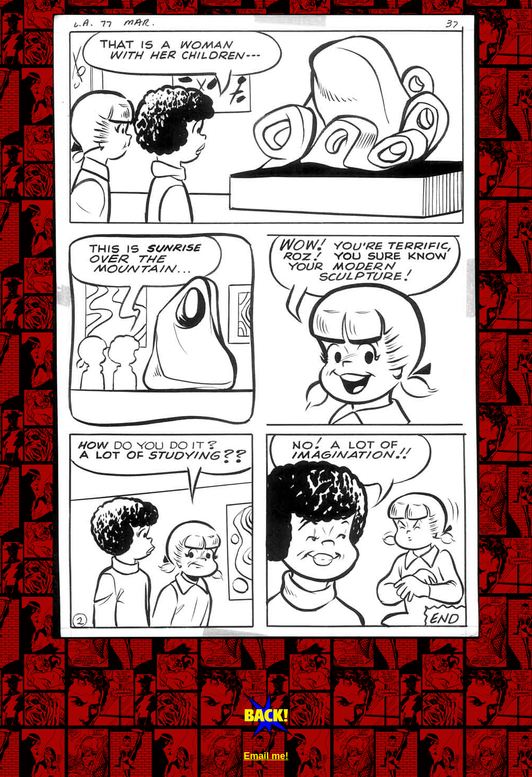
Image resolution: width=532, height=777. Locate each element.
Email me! (266, 756)
